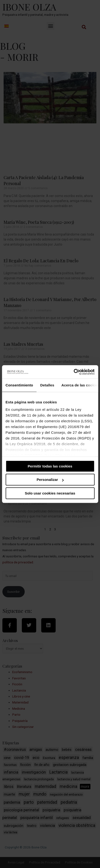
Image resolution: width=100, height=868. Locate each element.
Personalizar (50, 480)
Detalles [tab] (47, 385)
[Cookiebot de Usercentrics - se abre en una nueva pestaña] (74, 372)
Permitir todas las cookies (50, 466)
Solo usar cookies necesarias (50, 493)
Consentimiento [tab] (19, 385)
